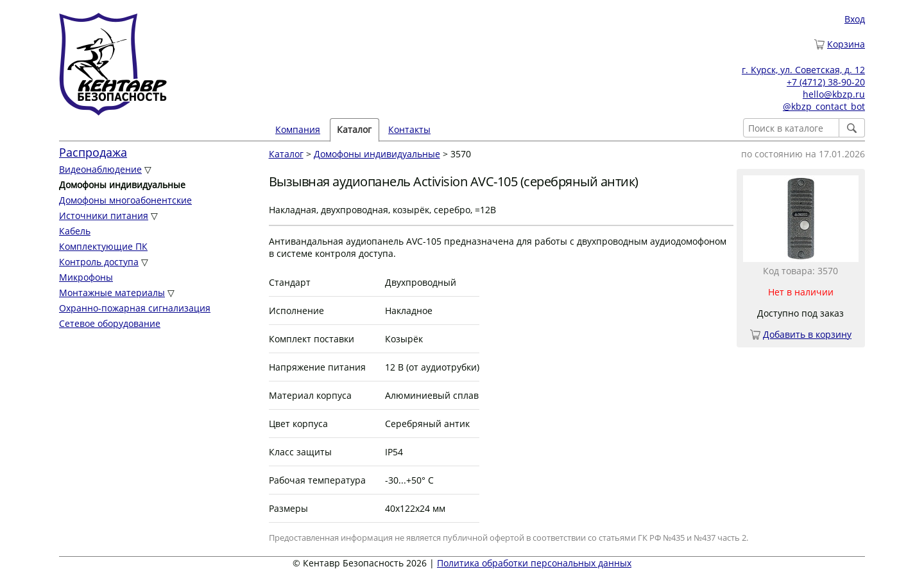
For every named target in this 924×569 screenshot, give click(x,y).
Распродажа (93, 152)
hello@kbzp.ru (834, 94)
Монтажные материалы (112, 293)
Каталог (354, 129)
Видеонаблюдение (100, 169)
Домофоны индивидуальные (377, 154)
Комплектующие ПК (103, 246)
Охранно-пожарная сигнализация (135, 308)
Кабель (75, 231)
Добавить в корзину (807, 334)
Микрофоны (86, 277)
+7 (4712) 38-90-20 (826, 82)
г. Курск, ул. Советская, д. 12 (803, 70)
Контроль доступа (99, 262)
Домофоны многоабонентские (125, 200)
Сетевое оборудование (110, 323)
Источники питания (104, 215)
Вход (855, 19)
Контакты (409, 129)
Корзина (846, 44)
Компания (298, 129)
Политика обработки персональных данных (534, 563)
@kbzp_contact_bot (824, 106)
